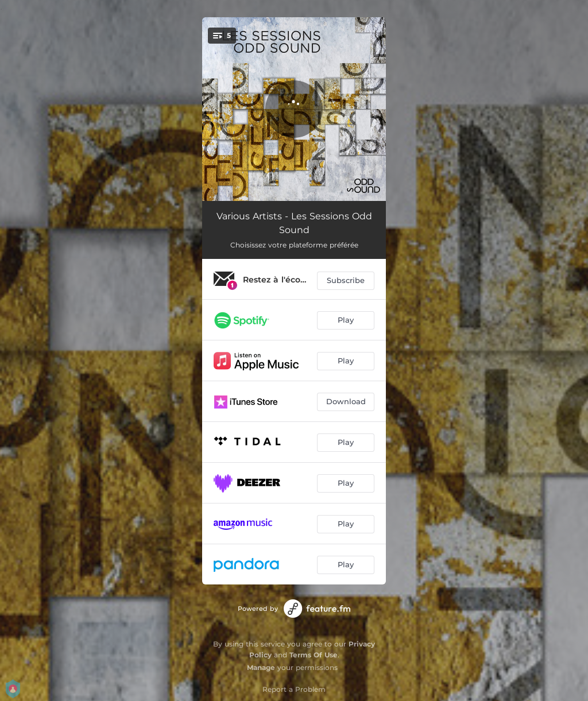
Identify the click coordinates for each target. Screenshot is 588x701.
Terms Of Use (314, 655)
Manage (261, 667)
